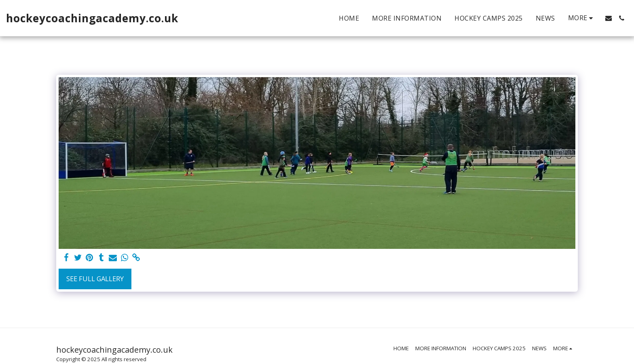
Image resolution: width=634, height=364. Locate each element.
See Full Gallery (95, 279)
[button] (609, 18)
